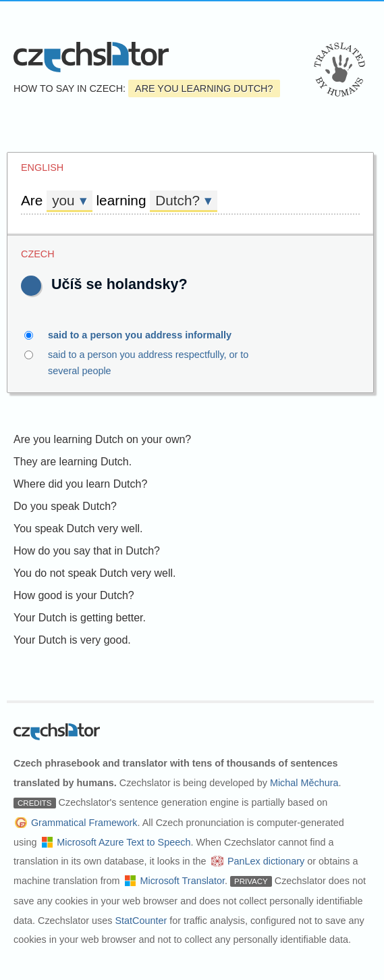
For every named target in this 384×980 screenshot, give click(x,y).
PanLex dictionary (266, 861)
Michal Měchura (304, 783)
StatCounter (141, 921)
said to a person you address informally (147, 335)
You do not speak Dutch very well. (94, 573)
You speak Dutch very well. (78, 528)
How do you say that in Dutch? (87, 551)
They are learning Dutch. (73, 462)
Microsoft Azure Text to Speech (124, 842)
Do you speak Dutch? (65, 506)
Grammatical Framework (84, 823)
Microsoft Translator (182, 881)
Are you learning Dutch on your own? (102, 439)
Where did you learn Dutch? (80, 484)
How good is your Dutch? (74, 595)
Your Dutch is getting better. (80, 618)
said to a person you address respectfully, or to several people (192, 361)
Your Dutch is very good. (72, 640)
